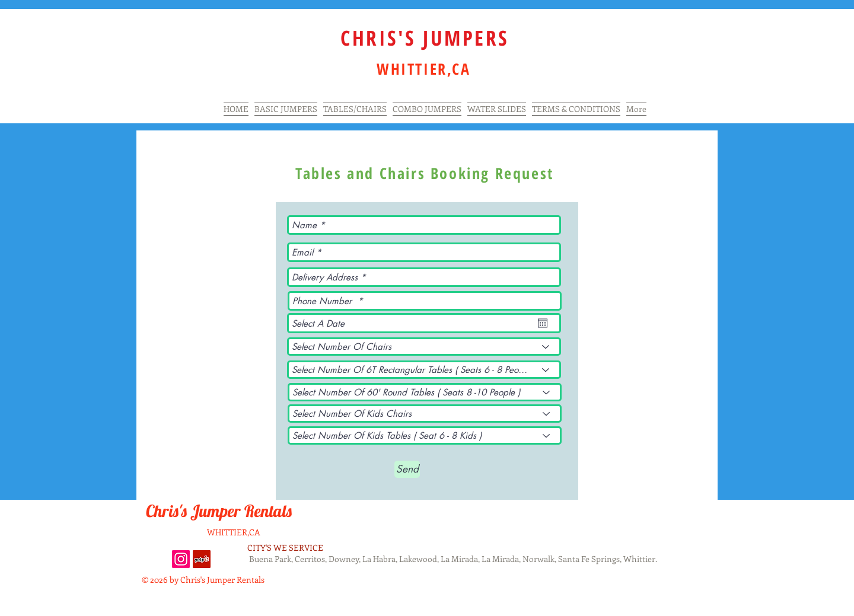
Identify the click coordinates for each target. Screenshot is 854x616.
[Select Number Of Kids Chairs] (425, 414)
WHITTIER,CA (234, 532)
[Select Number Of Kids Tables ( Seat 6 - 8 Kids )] (425, 435)
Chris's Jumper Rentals (221, 511)
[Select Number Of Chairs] (424, 347)
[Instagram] (181, 559)
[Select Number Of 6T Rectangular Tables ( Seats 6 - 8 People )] (424, 370)
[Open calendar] (543, 323)
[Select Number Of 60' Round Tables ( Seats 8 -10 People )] (425, 392)
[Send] (407, 469)
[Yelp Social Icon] (202, 559)
